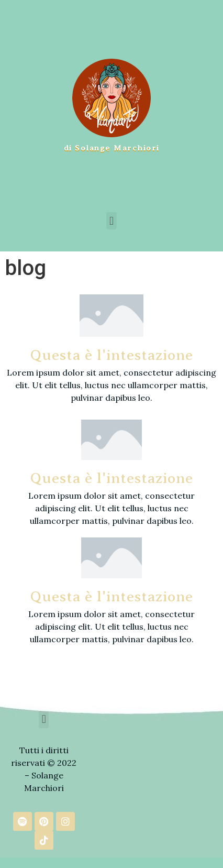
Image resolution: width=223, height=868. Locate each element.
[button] (111, 221)
